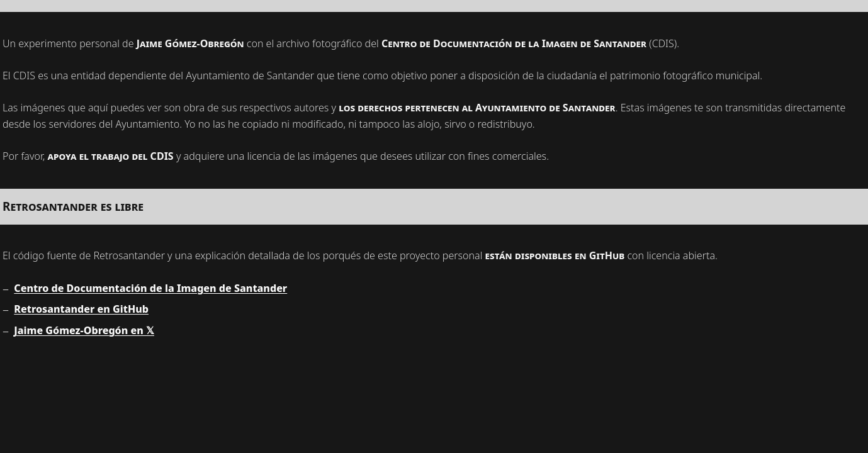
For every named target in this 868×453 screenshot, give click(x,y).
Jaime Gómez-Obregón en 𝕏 (84, 330)
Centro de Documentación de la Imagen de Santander (150, 288)
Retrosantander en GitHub (81, 309)
